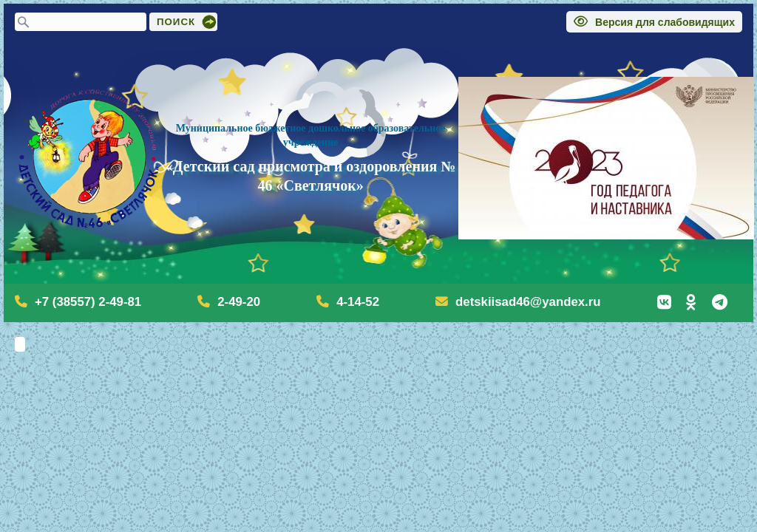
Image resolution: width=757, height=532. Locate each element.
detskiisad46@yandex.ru (528, 302)
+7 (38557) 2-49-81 (88, 302)
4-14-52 (358, 302)
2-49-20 (239, 302)
